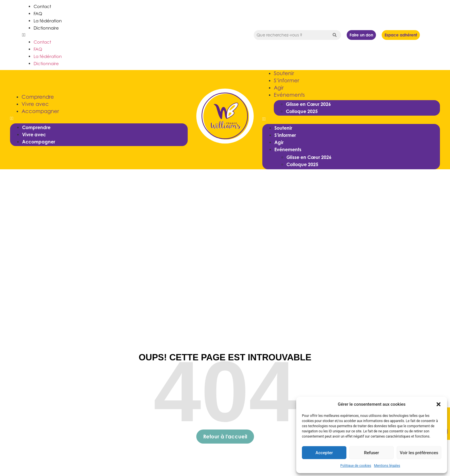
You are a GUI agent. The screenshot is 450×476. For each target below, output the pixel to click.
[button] (439, 404)
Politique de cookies (356, 466)
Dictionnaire (46, 28)
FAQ (38, 13)
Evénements (289, 95)
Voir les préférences (419, 453)
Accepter (324, 453)
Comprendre (38, 97)
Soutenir (284, 73)
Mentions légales (387, 466)
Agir (279, 88)
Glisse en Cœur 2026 (308, 104)
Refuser (371, 453)
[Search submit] (335, 35)
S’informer (286, 80)
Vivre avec (35, 104)
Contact (42, 6)
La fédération (48, 21)
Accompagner (40, 111)
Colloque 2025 (302, 111)
